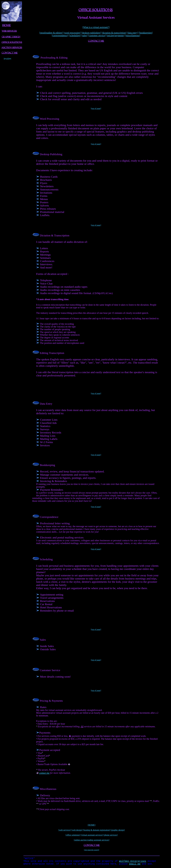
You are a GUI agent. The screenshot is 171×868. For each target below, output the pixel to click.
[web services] (65, 830)
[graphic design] (118, 830)
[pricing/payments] (115, 35)
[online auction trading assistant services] (92, 840)
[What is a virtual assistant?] (96, 27)
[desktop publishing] (91, 33)
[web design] (77, 830)
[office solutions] (73, 835)
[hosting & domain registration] (97, 830)
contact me (44, 773)
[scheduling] (75, 35)
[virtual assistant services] (92, 835)
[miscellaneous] (133, 35)
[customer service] (97, 35)
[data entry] (133, 33)
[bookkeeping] (146, 33)
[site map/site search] (92, 850)
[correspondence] (60, 35)
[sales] (84, 35)
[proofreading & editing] (51, 33)
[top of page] (96, 108)
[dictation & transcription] (114, 33)
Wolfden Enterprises (133, 862)
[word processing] (72, 33)
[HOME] (92, 825)
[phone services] (110, 835)
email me (135, 865)
